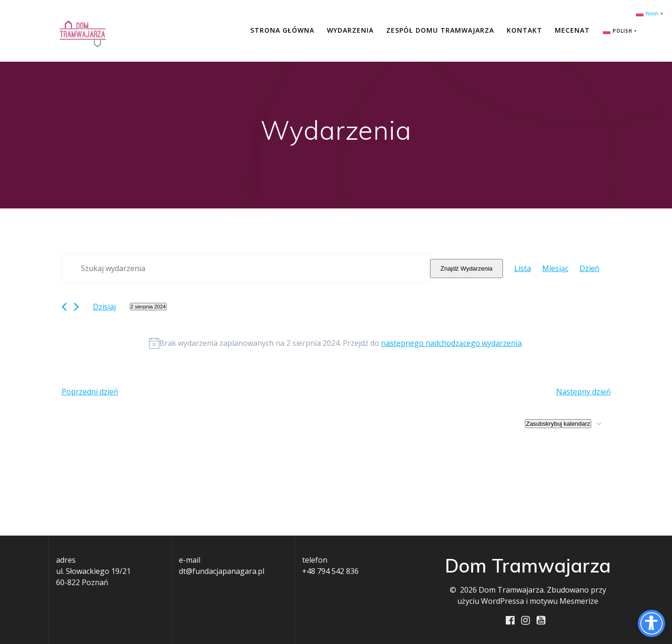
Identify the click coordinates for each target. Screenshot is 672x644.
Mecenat (572, 30)
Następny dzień (584, 392)
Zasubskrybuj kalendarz (558, 424)
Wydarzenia (350, 30)
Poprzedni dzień (90, 392)
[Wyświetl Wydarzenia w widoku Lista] (523, 268)
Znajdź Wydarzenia (466, 268)
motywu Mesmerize (564, 601)
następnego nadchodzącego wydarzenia (451, 343)
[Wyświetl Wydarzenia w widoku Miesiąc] (555, 268)
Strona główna (282, 30)
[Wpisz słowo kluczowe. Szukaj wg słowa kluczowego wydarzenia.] (246, 268)
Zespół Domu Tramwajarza (440, 30)
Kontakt (524, 30)
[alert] (336, 343)
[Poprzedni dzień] (64, 307)
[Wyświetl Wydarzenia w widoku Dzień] (590, 268)
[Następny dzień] (76, 307)
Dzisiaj (104, 307)
